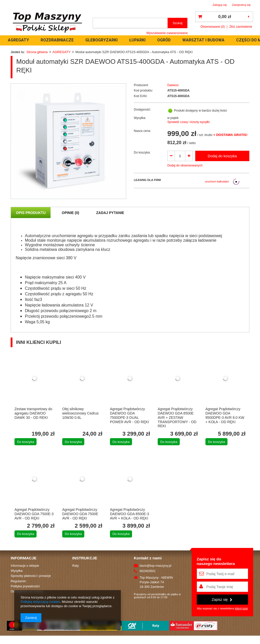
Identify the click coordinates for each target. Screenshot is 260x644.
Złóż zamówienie (241, 27)
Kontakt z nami (148, 558)
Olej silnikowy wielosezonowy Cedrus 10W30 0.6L (80, 413)
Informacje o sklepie (25, 566)
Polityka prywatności (25, 586)
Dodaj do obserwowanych (185, 165)
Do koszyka (26, 442)
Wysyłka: (140, 118)
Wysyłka (17, 571)
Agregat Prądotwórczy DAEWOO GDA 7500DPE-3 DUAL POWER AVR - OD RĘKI (129, 415)
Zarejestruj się (241, 5)
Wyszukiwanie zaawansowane (167, 33)
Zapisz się (222, 600)
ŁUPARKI (137, 40)
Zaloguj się (220, 5)
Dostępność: (142, 110)
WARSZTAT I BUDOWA (203, 40)
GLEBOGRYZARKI (101, 40)
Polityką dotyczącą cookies (40, 602)
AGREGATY (18, 40)
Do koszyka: (142, 152)
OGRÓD (164, 40)
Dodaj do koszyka (222, 156)
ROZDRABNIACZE (57, 40)
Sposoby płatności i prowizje (31, 576)
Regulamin (18, 581)
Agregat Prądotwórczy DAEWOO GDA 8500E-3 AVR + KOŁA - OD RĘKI (129, 514)
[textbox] (130, 23)
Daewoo (173, 85)
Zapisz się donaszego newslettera (216, 561)
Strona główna (37, 52)
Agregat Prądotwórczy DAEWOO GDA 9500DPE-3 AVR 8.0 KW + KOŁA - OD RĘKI (225, 415)
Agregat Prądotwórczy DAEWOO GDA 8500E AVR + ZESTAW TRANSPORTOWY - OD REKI (177, 417)
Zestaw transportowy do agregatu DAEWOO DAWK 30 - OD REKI (33, 413)
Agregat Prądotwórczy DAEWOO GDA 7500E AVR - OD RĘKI (80, 514)
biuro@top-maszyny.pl (156, 566)
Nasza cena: (142, 131)
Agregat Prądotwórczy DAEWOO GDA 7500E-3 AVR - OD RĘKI (34, 514)
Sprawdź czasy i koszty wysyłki (189, 122)
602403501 (148, 571)
